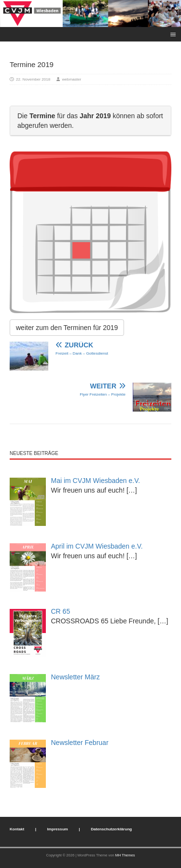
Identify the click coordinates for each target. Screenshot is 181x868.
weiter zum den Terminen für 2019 (67, 328)
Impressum (58, 829)
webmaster (72, 79)
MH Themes (125, 855)
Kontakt (17, 829)
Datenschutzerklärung (111, 829)
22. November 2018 (33, 79)
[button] (172, 34)
